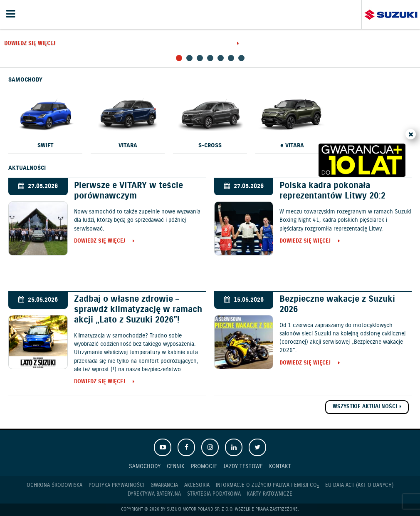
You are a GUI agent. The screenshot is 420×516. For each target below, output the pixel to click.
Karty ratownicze (270, 494)
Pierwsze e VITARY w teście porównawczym (128, 191)
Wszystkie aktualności (365, 407)
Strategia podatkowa (214, 494)
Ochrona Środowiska (54, 485)
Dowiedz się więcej (30, 44)
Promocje (204, 466)
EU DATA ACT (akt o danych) (359, 485)
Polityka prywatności (116, 485)
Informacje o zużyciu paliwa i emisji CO (267, 486)
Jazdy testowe (243, 466)
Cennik (176, 466)
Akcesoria (197, 485)
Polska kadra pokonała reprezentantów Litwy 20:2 (332, 191)
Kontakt (280, 466)
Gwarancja (164, 485)
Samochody (145, 466)
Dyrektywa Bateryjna (154, 494)
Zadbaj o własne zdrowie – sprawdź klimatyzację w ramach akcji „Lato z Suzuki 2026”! (138, 310)
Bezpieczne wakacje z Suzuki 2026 (337, 304)
